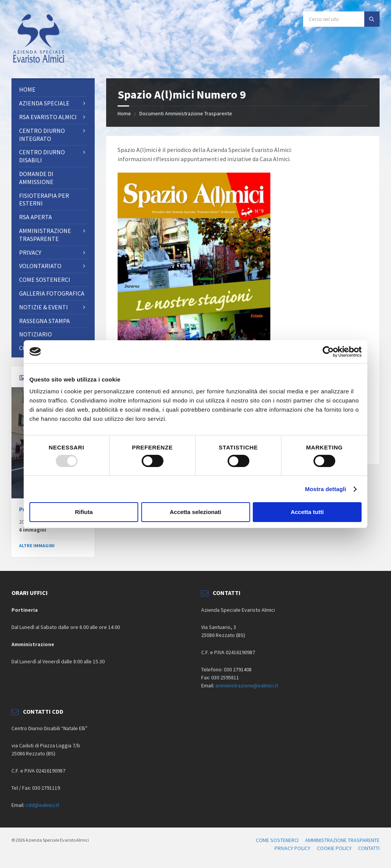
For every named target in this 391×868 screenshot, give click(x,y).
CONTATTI (369, 848)
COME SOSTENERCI (277, 840)
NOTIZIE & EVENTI (44, 307)
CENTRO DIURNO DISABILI (42, 156)
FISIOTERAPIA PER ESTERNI (44, 200)
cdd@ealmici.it (42, 805)
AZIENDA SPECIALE (44, 103)
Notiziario (36, 334)
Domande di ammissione (36, 178)
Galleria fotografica (52, 293)
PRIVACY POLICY (292, 848)
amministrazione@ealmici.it (247, 685)
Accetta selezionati (195, 512)
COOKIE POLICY (334, 848)
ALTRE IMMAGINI (37, 546)
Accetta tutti (307, 512)
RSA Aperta (36, 217)
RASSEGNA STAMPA (44, 321)
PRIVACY (30, 252)
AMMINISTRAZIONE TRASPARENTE (45, 235)
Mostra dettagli (325, 489)
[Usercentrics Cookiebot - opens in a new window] (328, 352)
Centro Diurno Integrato (42, 135)
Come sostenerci (45, 280)
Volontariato (40, 266)
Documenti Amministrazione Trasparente (186, 113)
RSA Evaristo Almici (48, 117)
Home (124, 113)
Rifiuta (84, 512)
